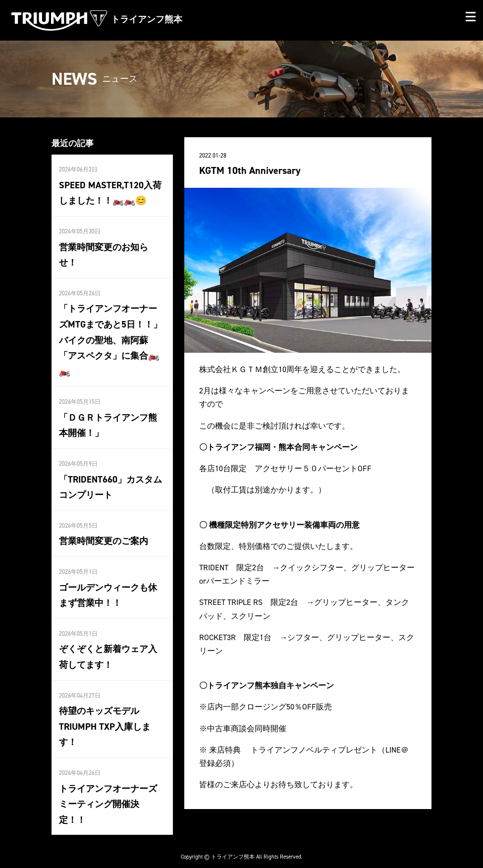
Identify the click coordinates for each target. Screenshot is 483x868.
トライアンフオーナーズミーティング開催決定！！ (108, 793)
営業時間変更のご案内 (104, 534)
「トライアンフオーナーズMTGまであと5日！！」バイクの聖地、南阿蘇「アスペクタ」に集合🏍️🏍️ (110, 336)
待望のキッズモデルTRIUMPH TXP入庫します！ (105, 717)
